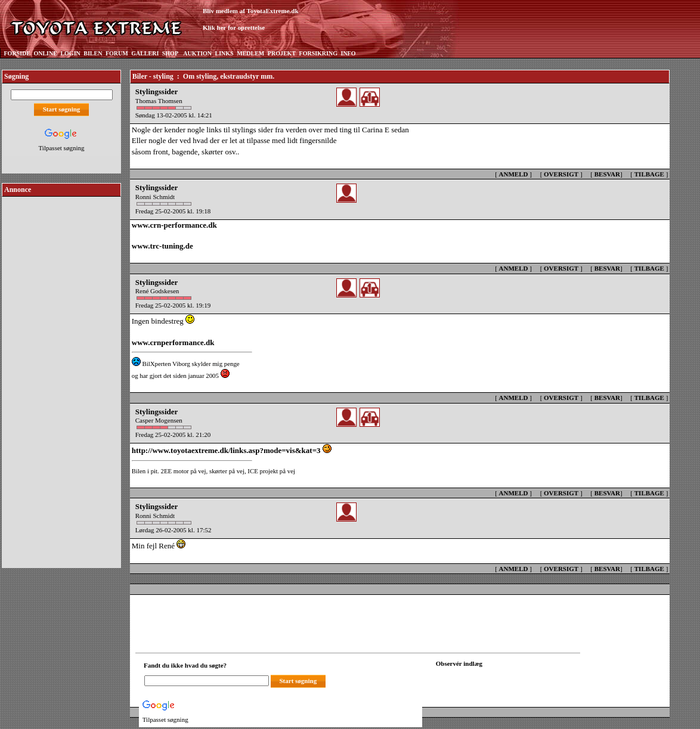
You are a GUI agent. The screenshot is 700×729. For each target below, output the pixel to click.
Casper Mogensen (159, 420)
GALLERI (145, 53)
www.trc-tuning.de (162, 246)
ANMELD (514, 174)
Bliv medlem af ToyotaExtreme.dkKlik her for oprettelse (251, 19)
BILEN (93, 53)
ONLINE (45, 53)
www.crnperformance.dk (173, 342)
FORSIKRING (318, 53)
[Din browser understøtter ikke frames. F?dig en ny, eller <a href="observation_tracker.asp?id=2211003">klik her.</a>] (490, 680)
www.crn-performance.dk (174, 225)
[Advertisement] (61, 378)
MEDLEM (250, 53)
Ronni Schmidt (155, 197)
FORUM (117, 53)
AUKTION (197, 53)
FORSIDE (17, 53)
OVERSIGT (561, 174)
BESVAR (607, 174)
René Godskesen (157, 291)
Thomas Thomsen (159, 101)
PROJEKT (282, 53)
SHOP (170, 53)
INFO (348, 53)
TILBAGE (649, 174)
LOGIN (70, 53)
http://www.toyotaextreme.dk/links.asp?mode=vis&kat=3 (226, 450)
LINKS (224, 53)
